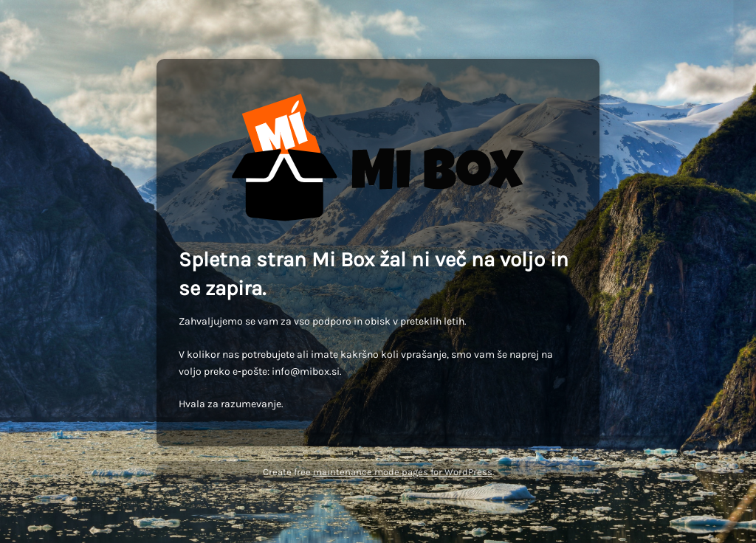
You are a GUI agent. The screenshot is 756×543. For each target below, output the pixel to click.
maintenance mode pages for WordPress (403, 472)
